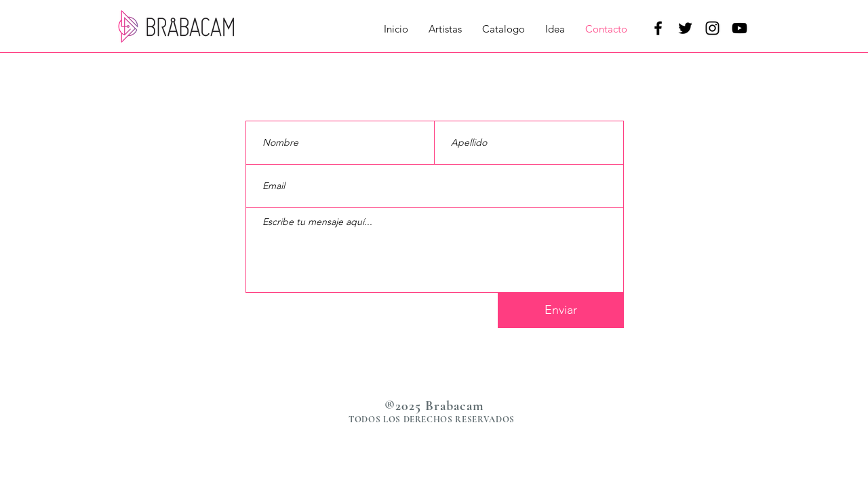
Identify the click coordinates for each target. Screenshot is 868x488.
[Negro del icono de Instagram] (712, 28)
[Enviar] (561, 310)
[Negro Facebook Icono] (658, 28)
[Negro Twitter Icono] (685, 28)
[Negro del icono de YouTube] (739, 28)
